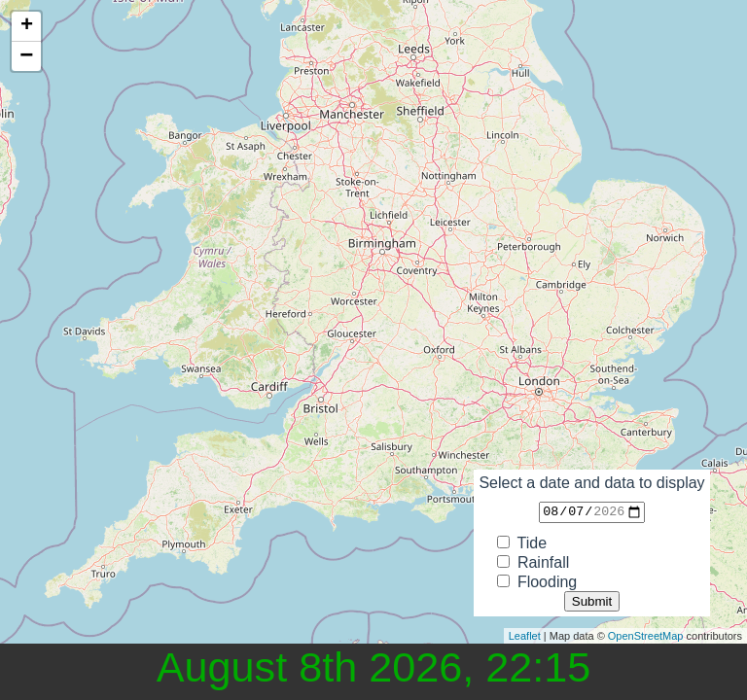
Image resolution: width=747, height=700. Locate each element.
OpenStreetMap (646, 636)
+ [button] (27, 26)
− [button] (26, 56)
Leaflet (525, 636)
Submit (592, 601)
